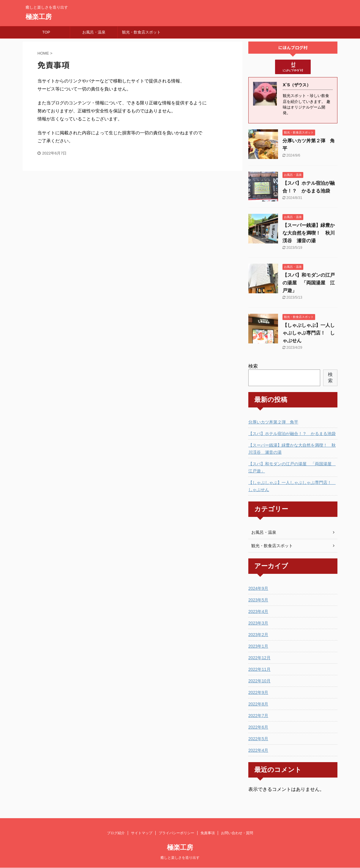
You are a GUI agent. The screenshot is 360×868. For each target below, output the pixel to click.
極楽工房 (39, 17)
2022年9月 (258, 692)
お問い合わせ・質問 (237, 833)
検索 (253, 366)
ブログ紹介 (116, 833)
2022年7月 (258, 716)
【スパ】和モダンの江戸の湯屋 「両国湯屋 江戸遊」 (309, 283)
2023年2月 (258, 635)
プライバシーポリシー (176, 833)
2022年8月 (258, 704)
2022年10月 (259, 681)
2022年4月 (258, 750)
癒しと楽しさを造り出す (180, 858)
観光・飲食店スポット (141, 32)
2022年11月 (259, 669)
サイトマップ (142, 833)
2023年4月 (258, 611)
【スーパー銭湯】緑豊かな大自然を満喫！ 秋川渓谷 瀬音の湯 (309, 233)
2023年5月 (258, 600)
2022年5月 (258, 739)
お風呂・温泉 (94, 32)
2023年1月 (258, 646)
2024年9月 (258, 588)
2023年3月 (258, 623)
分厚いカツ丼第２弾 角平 (273, 422)
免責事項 (208, 833)
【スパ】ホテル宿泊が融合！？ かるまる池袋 (292, 434)
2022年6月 (258, 727)
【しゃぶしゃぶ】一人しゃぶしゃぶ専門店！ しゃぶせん (309, 333)
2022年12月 (259, 658)
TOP (46, 32)
